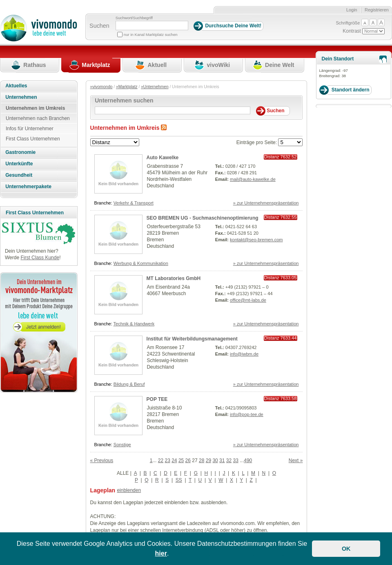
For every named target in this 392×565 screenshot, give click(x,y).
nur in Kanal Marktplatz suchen (151, 34)
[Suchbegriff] (152, 26)
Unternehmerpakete (28, 187)
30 (215, 460)
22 (161, 460)
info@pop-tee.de (247, 414)
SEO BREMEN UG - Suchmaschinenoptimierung (203, 218)
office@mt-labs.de (248, 300)
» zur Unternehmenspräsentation (266, 203)
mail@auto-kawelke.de (253, 179)
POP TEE (157, 399)
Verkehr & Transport (134, 203)
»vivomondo (101, 87)
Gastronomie (20, 152)
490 (248, 460)
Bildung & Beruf (129, 384)
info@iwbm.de (244, 354)
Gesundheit (19, 175)
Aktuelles (16, 86)
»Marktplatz (127, 87)
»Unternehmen (155, 87)
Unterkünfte (19, 164)
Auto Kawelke (163, 158)
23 (167, 460)
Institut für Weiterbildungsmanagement (192, 339)
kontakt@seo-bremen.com (256, 240)
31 (222, 460)
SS (179, 480)
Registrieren (377, 10)
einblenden (129, 490)
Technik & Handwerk (134, 324)
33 (236, 460)
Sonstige (122, 445)
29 (208, 460)
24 (174, 460)
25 (181, 460)
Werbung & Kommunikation (141, 263)
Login (352, 10)
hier (161, 553)
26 (188, 460)
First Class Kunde (40, 258)
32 (229, 460)
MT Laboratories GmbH (174, 278)
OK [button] (346, 549)
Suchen (99, 26)
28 (202, 460)
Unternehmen (21, 97)
